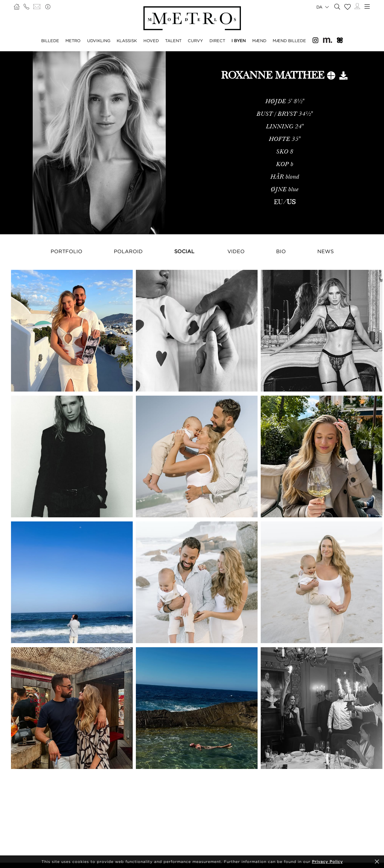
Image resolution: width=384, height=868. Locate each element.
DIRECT (217, 41)
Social (184, 251)
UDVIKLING (99, 41)
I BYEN (239, 41)
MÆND (259, 41)
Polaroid (128, 251)
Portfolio (67, 251)
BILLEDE (50, 41)
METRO (73, 41)
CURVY (195, 41)
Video (236, 251)
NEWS (326, 251)
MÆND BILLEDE (289, 41)
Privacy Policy (327, 862)
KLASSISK (127, 41)
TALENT (173, 41)
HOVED (151, 41)
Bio (281, 251)
